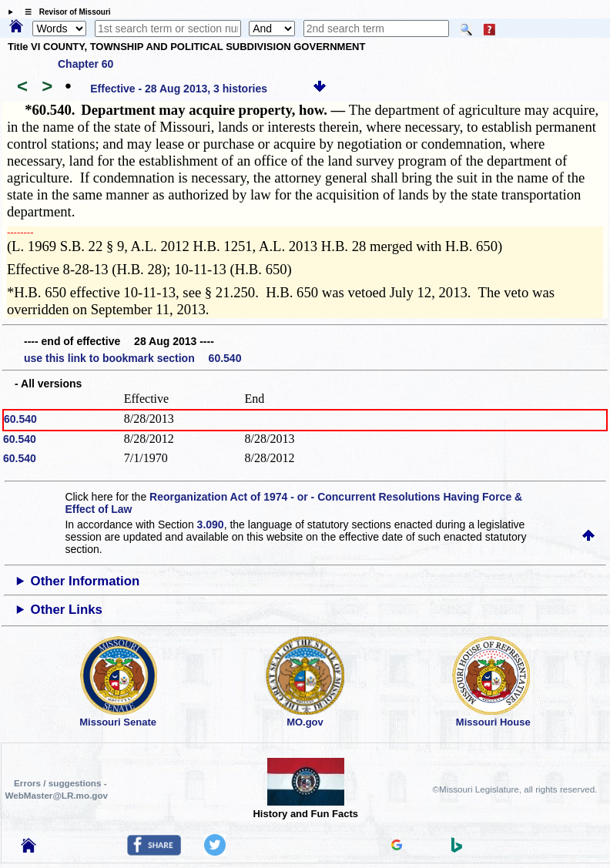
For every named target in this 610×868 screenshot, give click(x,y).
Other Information (85, 581)
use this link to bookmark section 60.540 (132, 358)
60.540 (20, 419)
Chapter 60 (85, 64)
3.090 (211, 524)
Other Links (67, 610)
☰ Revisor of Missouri (64, 12)
